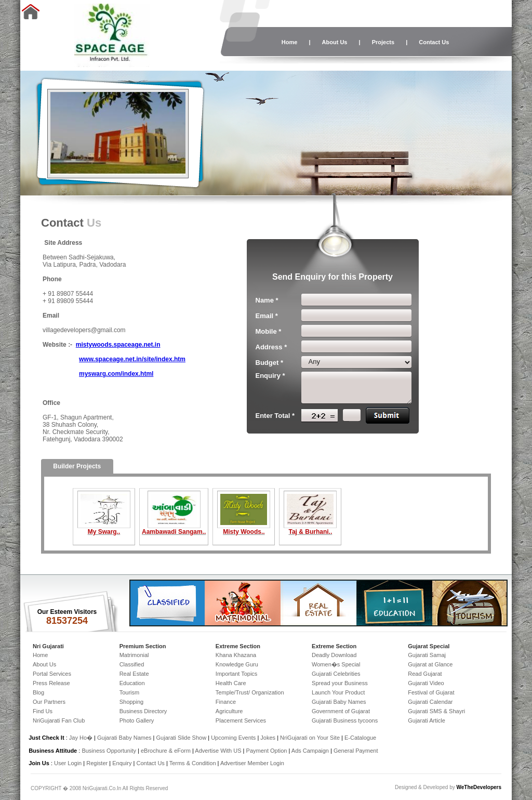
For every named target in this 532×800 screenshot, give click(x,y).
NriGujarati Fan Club (59, 720)
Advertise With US (218, 751)
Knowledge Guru (237, 664)
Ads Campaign (310, 751)
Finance (226, 702)
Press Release (51, 683)
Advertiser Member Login (252, 763)
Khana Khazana (236, 655)
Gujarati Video (426, 683)
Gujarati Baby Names (339, 702)
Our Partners (49, 702)
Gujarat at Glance (430, 664)
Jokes (269, 738)
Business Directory (143, 711)
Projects (383, 42)
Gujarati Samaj (427, 655)
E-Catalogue (360, 738)
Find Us (43, 711)
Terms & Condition (193, 763)
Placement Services (241, 720)
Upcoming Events (233, 738)
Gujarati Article (427, 720)
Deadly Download (334, 655)
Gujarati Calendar (430, 702)
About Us (335, 42)
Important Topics (237, 674)
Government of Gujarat (341, 711)
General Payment (356, 751)
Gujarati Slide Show (182, 738)
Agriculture (229, 711)
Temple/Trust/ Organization (250, 692)
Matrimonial (134, 655)
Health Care (231, 683)
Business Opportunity (109, 751)
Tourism (130, 692)
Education (132, 683)
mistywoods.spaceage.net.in (118, 345)
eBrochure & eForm (166, 751)
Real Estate (134, 674)
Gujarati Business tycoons (345, 720)
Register (97, 763)
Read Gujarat (425, 674)
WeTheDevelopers (479, 787)
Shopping (132, 702)
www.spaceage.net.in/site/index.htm (132, 359)
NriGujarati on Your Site (310, 738)
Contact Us (434, 42)
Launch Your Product (338, 692)
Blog (38, 692)
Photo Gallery (137, 720)
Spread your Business (340, 683)
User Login (68, 763)
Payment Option (267, 751)
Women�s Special (336, 664)
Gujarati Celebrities (336, 674)
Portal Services (52, 674)
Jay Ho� (81, 738)
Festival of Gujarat (431, 692)
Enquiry (123, 763)
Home (290, 42)
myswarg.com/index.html (116, 374)
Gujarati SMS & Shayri (436, 711)
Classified (132, 664)
